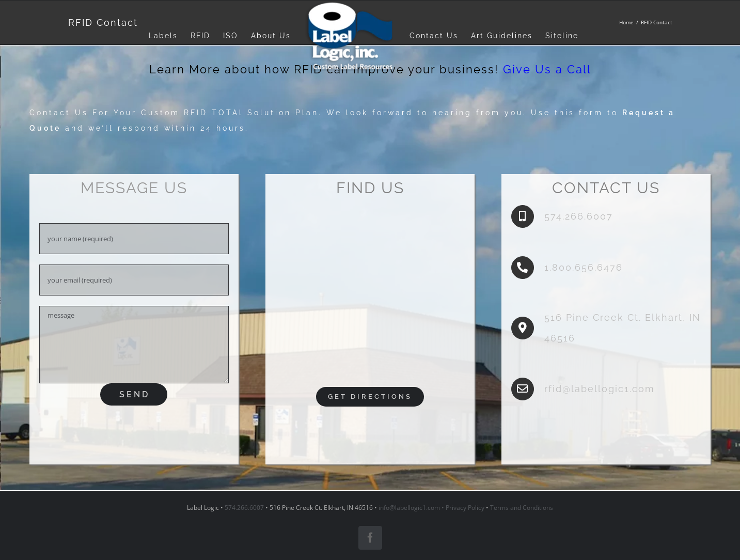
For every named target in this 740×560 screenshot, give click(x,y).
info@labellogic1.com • (412, 508)
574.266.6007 (244, 508)
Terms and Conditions (522, 508)
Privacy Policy (465, 508)
